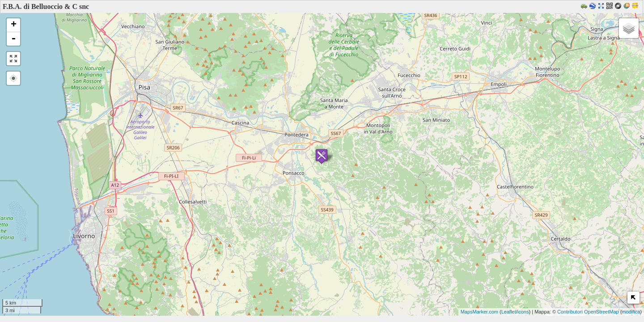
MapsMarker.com (479, 312)
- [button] (13, 39)
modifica (631, 312)
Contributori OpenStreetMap (588, 312)
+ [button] (14, 25)
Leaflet (509, 312)
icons (523, 312)
